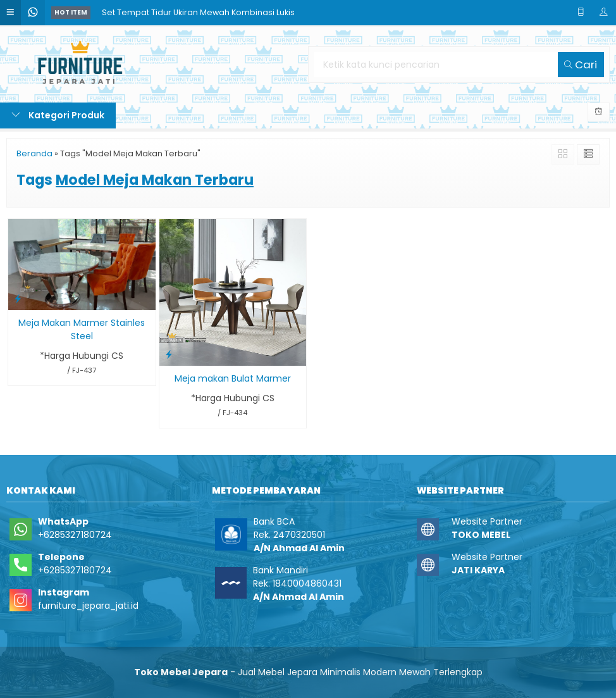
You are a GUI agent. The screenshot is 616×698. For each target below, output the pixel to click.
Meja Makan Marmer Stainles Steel (82, 329)
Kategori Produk (58, 115)
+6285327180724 (75, 535)
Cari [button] (581, 65)
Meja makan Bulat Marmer (233, 378)
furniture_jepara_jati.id (88, 606)
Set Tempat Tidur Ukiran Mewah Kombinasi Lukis (198, 12)
